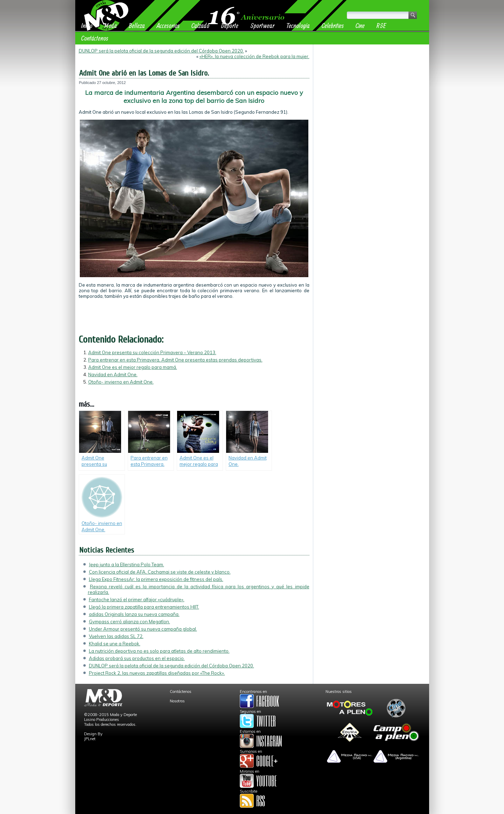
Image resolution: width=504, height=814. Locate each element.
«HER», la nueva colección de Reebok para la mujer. (254, 56)
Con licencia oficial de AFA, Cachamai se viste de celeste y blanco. (160, 572)
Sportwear (262, 25)
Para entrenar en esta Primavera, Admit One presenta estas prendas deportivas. (175, 360)
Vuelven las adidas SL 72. (116, 636)
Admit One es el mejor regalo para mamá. (133, 367)
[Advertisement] (371, 92)
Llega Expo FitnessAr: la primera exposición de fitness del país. (156, 579)
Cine (360, 25)
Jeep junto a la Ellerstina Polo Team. (127, 564)
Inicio (87, 25)
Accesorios (168, 25)
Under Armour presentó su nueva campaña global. (143, 629)
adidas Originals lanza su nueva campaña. (134, 614)
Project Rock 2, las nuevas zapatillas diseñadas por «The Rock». (157, 673)
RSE (381, 25)
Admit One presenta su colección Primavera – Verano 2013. (152, 352)
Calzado (200, 25)
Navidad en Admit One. (113, 374)
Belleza (137, 25)
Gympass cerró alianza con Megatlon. (129, 622)
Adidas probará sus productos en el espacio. (137, 658)
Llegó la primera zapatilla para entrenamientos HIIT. (144, 607)
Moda (111, 25)
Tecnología (298, 25)
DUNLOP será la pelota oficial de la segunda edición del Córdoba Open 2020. (161, 51)
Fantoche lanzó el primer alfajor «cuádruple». (137, 599)
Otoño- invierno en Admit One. (121, 382)
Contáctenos (95, 38)
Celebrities (333, 25)
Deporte (230, 25)
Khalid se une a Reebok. (115, 644)
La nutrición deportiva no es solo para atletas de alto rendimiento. (159, 651)
